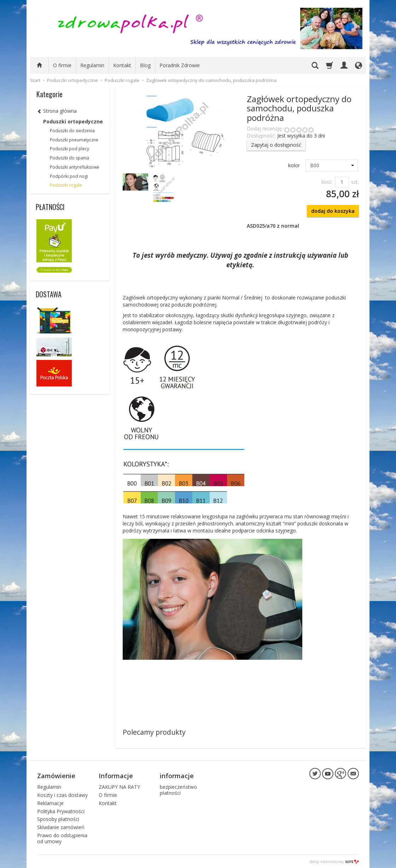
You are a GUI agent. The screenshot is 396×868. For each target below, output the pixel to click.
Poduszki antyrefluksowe (75, 167)
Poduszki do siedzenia (72, 131)
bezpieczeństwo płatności (178, 789)
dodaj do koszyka (333, 211)
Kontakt (122, 65)
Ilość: (327, 182)
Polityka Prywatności (61, 810)
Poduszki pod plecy (69, 149)
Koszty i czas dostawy (62, 794)
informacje (177, 775)
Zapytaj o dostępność (276, 145)
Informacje (116, 775)
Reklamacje (50, 802)
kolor (294, 165)
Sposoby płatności (58, 818)
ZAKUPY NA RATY (119, 786)
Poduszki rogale (66, 185)
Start (35, 80)
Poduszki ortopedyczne (73, 121)
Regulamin (92, 65)
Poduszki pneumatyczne (74, 140)
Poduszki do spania (69, 158)
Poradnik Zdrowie (180, 65)
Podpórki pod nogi (69, 176)
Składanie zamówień (61, 826)
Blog (145, 65)
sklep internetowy (334, 861)
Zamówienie (56, 775)
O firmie (62, 65)
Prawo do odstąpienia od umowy (62, 837)
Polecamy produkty (154, 732)
